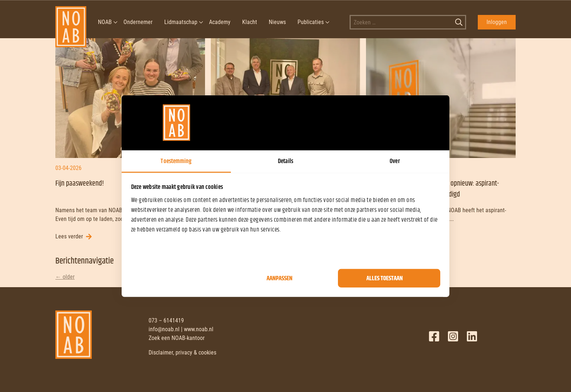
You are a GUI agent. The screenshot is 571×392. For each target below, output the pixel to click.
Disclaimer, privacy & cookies (182, 353)
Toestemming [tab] (176, 161)
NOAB (105, 22)
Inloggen (497, 22)
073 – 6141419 (166, 320)
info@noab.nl (164, 329)
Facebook (434, 336)
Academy (220, 22)
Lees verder (69, 236)
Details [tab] (285, 161)
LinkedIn (472, 336)
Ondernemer (138, 22)
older (65, 277)
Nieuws (277, 22)
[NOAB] (71, 22)
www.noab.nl (199, 329)
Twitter (453, 336)
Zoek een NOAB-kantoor (177, 338)
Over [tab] (395, 161)
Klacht (250, 22)
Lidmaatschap (181, 22)
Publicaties (311, 22)
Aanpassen (279, 278)
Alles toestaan (385, 278)
